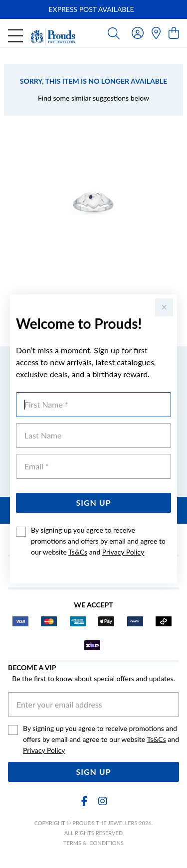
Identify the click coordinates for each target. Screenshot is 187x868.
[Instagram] (102, 801)
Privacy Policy (123, 552)
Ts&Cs (78, 552)
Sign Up (93, 503)
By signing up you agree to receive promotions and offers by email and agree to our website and (98, 541)
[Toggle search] (114, 33)
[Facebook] (85, 801)
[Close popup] (164, 307)
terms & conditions (93, 843)
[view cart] (174, 33)
